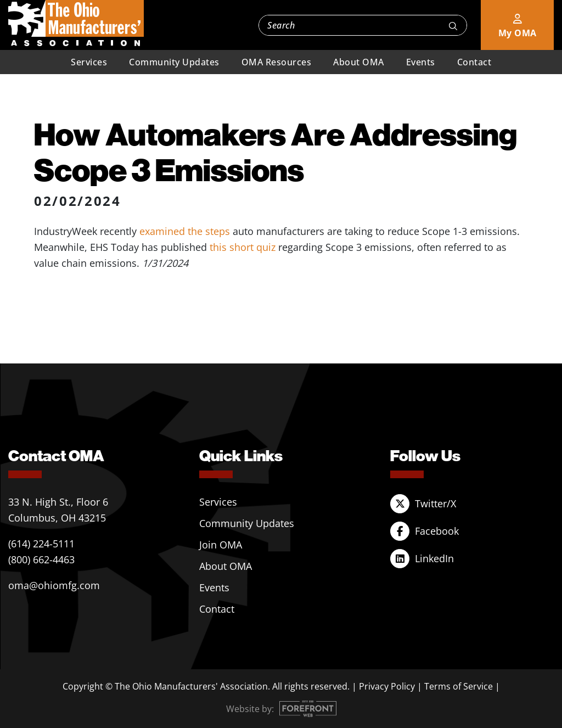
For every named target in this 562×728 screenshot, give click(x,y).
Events (421, 62)
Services (89, 62)
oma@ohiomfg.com (54, 585)
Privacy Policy (387, 686)
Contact (474, 62)
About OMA (359, 62)
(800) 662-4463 (41, 559)
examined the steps (185, 231)
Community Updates (174, 62)
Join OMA (221, 545)
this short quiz (243, 247)
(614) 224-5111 (41, 544)
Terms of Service (459, 686)
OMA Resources (277, 62)
